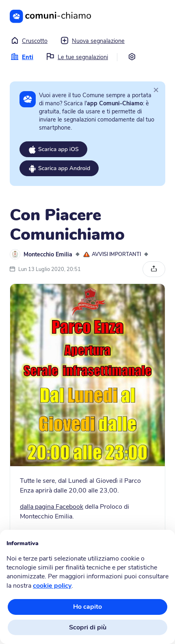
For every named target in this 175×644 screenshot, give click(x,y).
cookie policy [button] (52, 586)
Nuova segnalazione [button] (93, 41)
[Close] (156, 90)
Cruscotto (29, 41)
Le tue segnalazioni (77, 57)
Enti (22, 57)
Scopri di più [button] (88, 627)
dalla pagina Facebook (52, 507)
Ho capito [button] (87, 607)
